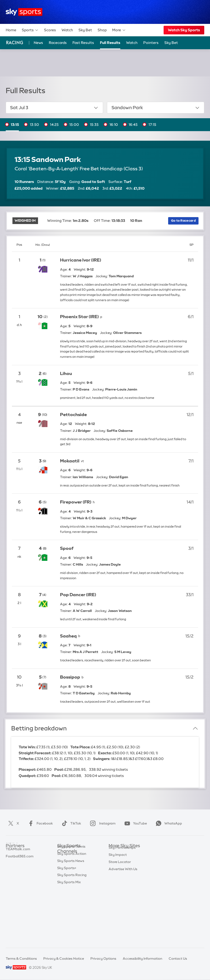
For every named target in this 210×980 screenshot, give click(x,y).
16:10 (114, 125)
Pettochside (73, 415)
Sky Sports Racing (72, 930)
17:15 (152, 125)
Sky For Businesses (124, 882)
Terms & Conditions (21, 959)
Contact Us (178, 959)
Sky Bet (85, 30)
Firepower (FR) (76, 502)
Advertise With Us (123, 910)
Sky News (116, 860)
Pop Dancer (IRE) (78, 595)
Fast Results (83, 43)
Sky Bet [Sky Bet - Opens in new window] (171, 43)
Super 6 (12, 860)
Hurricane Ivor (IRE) (81, 260)
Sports (30, 30)
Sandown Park (156, 108)
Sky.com (116, 853)
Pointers (151, 43)
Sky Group (117, 874)
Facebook (39, 823)
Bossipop (70, 677)
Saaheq (68, 636)
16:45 (133, 125)
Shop (102, 30)
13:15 (15, 125)
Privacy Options (103, 959)
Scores (50, 30)
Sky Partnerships (122, 889)
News (38, 43)
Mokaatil (70, 461)
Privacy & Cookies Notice (64, 959)
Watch (67, 30)
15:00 (74, 125)
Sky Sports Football (73, 873)
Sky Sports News (71, 916)
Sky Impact (118, 896)
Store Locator (120, 903)
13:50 (34, 125)
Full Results (110, 43)
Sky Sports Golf (70, 887)
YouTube (135, 823)
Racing (15, 43)
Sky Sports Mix (69, 937)
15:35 (94, 125)
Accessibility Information (142, 959)
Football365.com (20, 874)
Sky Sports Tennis (71, 901)
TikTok (70, 823)
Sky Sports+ (67, 923)
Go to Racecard (183, 220)
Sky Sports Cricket (72, 880)
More (119, 30)
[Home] (24, 12)
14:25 (54, 125)
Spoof (67, 548)
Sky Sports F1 (68, 894)
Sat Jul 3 (54, 108)
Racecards (58, 43)
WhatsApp (168, 823)
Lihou (66, 374)
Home (11, 30)
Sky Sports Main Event (75, 859)
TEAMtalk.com (18, 867)
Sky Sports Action (72, 908)
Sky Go (114, 867)
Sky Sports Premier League (79, 866)
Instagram (102, 823)
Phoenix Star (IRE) (79, 317)
